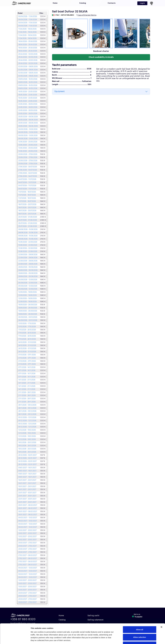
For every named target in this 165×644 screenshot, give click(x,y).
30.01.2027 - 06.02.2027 (28, 505)
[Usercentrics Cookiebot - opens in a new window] (15, 639)
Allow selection (139, 621)
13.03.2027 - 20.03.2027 (27, 580)
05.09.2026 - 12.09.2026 (28, 280)
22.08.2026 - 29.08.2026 (28, 255)
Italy (57, 15)
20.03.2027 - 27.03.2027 (27, 593)
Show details (123, 639)
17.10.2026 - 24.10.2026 (27, 330)
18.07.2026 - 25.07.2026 (27, 204)
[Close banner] (161, 611)
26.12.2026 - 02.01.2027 (27, 455)
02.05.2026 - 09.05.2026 (28, 67)
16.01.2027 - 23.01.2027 (27, 480)
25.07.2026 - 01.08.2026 (28, 217)
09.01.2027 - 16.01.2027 (27, 468)
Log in (142, 3)
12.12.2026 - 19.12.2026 (27, 430)
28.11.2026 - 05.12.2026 (27, 405)
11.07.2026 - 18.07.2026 (27, 192)
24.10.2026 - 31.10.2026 (27, 342)
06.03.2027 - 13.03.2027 (28, 568)
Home (55, 3)
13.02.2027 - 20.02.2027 (27, 530)
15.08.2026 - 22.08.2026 (28, 242)
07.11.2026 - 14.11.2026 (27, 367)
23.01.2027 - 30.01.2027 (27, 493)
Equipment (60, 91)
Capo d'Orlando (67, 15)
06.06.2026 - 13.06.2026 (28, 129)
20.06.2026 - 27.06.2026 (28, 154)
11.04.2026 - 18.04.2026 (27, 29)
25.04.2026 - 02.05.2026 (28, 54)
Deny (140, 629)
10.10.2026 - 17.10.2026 (27, 324)
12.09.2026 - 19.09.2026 (27, 292)
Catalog (83, 3)
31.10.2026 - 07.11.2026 (27, 355)
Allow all (140, 613)
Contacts (112, 3)
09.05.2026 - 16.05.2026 (28, 79)
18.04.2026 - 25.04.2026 (28, 42)
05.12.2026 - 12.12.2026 (27, 418)
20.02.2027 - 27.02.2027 (27, 543)
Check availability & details (101, 57)
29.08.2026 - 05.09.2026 (28, 267)
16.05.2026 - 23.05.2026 (28, 92)
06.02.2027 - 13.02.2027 (28, 518)
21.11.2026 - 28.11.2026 (27, 393)
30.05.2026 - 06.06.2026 (28, 117)
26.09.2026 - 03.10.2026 (28, 317)
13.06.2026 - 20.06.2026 (28, 142)
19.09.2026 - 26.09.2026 (28, 305)
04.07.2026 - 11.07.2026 (27, 179)
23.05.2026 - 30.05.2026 (28, 104)
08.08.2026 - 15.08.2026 (28, 230)
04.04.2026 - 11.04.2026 (28, 16)
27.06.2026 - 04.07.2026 (28, 167)
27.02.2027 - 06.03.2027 (28, 555)
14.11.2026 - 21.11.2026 (27, 380)
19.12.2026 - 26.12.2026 (27, 443)
